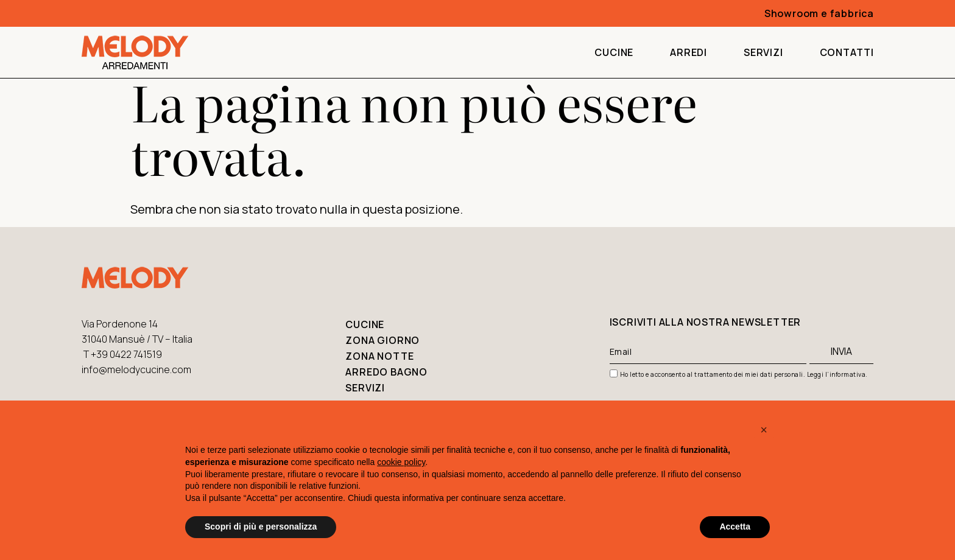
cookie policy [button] (401, 462)
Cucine (614, 52)
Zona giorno (382, 340)
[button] (764, 430)
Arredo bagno (386, 372)
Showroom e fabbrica (819, 13)
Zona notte (379, 356)
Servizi (763, 52)
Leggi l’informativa (837, 374)
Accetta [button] (735, 527)
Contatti (847, 52)
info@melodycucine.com (136, 369)
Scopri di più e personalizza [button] (261, 527)
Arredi (689, 52)
